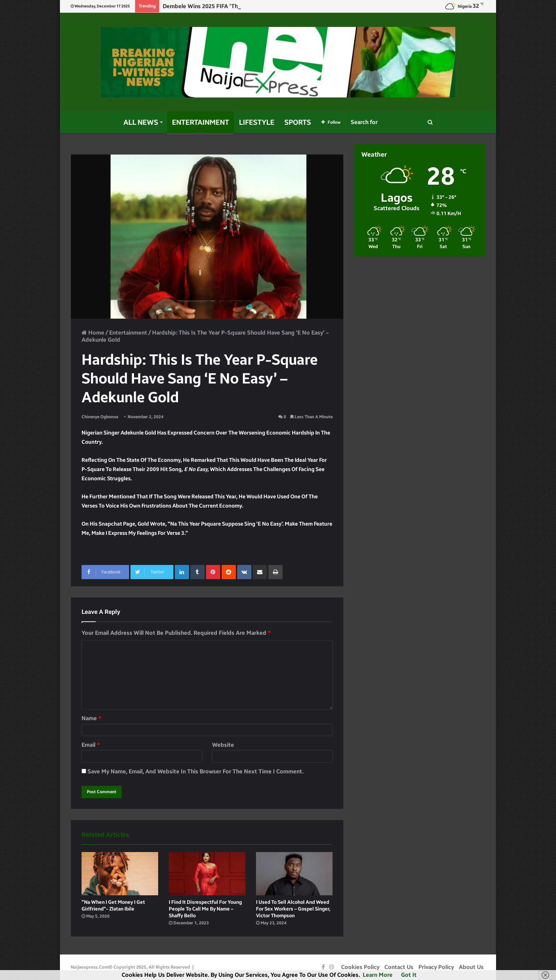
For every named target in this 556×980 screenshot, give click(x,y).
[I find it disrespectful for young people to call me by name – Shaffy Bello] (207, 874)
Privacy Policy (436, 967)
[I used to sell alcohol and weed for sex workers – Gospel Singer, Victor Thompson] (294, 874)
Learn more (378, 975)
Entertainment (201, 122)
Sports (298, 122)
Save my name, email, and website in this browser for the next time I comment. (196, 771)
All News (141, 122)
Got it (409, 975)
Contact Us (399, 967)
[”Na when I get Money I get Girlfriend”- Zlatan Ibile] (120, 874)
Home (93, 333)
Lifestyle (257, 122)
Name (91, 718)
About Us (471, 967)
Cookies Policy (360, 967)
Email (91, 745)
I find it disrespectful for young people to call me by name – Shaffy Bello (205, 909)
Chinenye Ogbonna (100, 417)
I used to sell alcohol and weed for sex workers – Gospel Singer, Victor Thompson (293, 909)
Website (223, 745)
